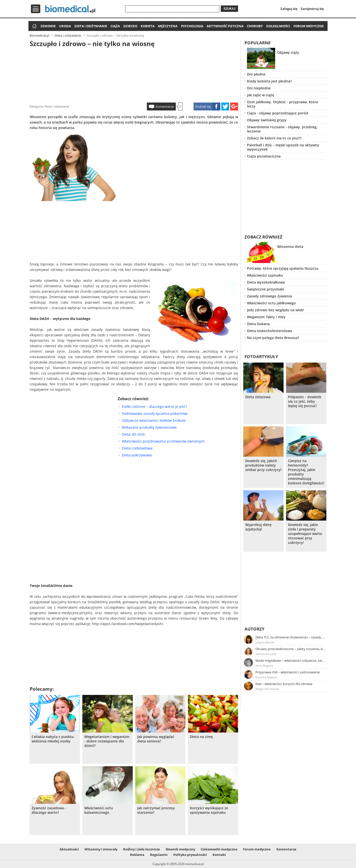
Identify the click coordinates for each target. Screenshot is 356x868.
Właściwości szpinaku (265, 275)
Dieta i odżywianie (91, 26)
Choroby (255, 26)
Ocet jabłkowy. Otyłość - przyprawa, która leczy (282, 104)
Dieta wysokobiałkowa (266, 282)
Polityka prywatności (190, 855)
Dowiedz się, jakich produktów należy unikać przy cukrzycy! (263, 465)
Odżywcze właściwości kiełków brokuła (154, 420)
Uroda (65, 26)
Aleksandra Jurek (266, 654)
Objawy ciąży (288, 52)
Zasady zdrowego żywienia (269, 296)
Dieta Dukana (258, 324)
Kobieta (148, 26)
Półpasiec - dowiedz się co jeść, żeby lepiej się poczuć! (305, 401)
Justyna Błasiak (265, 642)
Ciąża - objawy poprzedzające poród (278, 113)
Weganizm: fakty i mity (266, 317)
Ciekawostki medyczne (219, 849)
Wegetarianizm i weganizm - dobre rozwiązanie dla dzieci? (107, 741)
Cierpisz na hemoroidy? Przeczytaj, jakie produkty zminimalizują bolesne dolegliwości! (306, 472)
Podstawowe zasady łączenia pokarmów (155, 413)
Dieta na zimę (201, 737)
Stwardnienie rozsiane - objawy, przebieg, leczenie (282, 129)
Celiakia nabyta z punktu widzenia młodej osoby (53, 739)
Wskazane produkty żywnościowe (149, 427)
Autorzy (255, 629)
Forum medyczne (309, 26)
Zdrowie (48, 26)
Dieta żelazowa (258, 397)
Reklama (137, 855)
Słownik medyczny (180, 849)
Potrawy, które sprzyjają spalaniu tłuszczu (283, 268)
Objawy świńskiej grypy (267, 120)
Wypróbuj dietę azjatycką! (258, 527)
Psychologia (192, 26)
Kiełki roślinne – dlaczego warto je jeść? (154, 407)
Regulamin (159, 855)
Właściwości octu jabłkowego (271, 303)
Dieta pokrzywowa (137, 455)
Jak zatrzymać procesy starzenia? (156, 810)
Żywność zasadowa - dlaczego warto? (49, 810)
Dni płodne (256, 74)
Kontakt (219, 855)
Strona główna (34, 26)
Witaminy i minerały (101, 849)
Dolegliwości (278, 26)
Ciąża (115, 26)
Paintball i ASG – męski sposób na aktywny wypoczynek (283, 147)
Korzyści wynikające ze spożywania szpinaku (209, 810)
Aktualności (69, 849)
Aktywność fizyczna (225, 26)
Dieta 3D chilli (133, 434)
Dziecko (130, 26)
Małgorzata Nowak (267, 689)
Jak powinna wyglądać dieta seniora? (156, 739)
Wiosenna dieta (290, 247)
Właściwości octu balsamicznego (99, 810)
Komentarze (165, 106)
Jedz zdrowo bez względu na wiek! (276, 310)
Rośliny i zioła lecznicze (142, 849)
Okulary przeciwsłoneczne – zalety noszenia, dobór (290, 649)
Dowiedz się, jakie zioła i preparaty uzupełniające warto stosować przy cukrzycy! (305, 534)
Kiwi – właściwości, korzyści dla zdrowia (284, 684)
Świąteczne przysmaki (266, 289)
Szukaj (229, 9)
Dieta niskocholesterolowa (269, 331)
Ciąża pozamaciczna (264, 156)
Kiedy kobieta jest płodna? (269, 81)
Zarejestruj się (312, 9)
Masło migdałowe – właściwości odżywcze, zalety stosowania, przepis (290, 660)
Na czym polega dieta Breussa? (273, 338)
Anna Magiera (264, 666)
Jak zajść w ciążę (261, 95)
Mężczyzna (168, 26)
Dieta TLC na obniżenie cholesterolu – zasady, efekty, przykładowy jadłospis (290, 637)
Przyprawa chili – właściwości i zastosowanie (288, 672)
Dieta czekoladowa (137, 448)
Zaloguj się (289, 9)
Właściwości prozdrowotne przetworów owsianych (163, 441)
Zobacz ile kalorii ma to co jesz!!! (274, 138)
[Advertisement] (134, 74)
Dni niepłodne (259, 88)
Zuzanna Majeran (266, 677)
